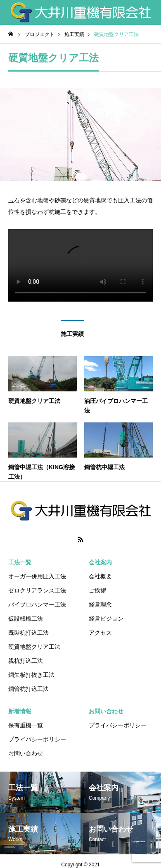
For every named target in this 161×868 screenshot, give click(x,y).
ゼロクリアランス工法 (37, 590)
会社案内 (100, 562)
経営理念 (100, 604)
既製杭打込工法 (28, 633)
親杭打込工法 (26, 661)
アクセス (100, 633)
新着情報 (20, 711)
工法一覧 (20, 562)
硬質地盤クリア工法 (34, 647)
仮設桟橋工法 (26, 619)
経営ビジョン (106, 619)
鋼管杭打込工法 (28, 689)
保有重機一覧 (26, 725)
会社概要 (100, 576)
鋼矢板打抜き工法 (31, 675)
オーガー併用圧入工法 (37, 576)
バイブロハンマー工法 (37, 604)
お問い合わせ (26, 753)
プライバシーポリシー (37, 739)
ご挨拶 (97, 590)
